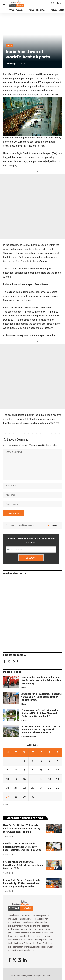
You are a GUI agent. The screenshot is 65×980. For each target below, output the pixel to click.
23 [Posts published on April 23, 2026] (33, 788)
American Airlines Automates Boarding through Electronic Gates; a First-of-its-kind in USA (41, 697)
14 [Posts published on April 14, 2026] (16, 779)
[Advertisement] (32, 207)
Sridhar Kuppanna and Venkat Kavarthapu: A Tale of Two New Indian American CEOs (23, 865)
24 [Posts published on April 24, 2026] (41, 788)
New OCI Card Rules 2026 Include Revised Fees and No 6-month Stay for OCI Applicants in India (22, 828)
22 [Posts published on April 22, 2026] (24, 788)
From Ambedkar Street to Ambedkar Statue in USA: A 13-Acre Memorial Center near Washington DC (40, 713)
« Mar (6, 804)
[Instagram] (14, 662)
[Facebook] (4, 662)
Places (24, 720)
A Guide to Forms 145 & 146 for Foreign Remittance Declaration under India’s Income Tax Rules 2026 (22, 847)
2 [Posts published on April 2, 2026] (33, 761)
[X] (9, 662)
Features (25, 737)
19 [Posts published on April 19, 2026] (58, 779)
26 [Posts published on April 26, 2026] (58, 788)
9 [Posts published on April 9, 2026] (33, 770)
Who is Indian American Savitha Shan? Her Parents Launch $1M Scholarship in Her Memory (41, 680)
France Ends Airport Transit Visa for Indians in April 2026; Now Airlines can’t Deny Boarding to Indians (22, 883)
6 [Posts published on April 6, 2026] (8, 770)
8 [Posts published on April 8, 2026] (24, 770)
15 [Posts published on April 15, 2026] (24, 779)
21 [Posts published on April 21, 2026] (16, 788)
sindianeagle (11, 64)
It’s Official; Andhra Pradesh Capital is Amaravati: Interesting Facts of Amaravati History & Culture (41, 730)
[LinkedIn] (18, 662)
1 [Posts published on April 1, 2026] (24, 761)
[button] (6, 3)
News (9, 46)
